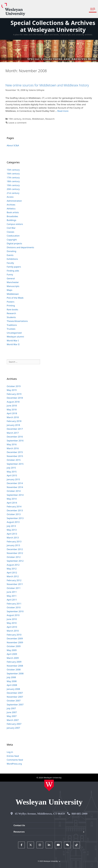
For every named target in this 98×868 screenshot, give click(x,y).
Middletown (38, 119)
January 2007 (13, 728)
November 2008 (15, 666)
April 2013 (12, 534)
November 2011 (15, 584)
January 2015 (13, 479)
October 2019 (14, 386)
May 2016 (12, 444)
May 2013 (12, 530)
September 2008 (15, 673)
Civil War (11, 228)
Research (50, 119)
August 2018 (13, 402)
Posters (11, 302)
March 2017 (13, 433)
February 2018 (14, 421)
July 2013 (11, 526)
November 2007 (15, 697)
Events (10, 255)
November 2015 (15, 456)
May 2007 (12, 716)
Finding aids (13, 271)
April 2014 (12, 503)
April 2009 (12, 654)
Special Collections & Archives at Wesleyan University (53, 26)
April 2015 (12, 475)
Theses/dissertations (17, 321)
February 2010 (14, 635)
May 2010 (12, 623)
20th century (13, 189)
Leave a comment (17, 123)
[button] (93, 9)
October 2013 (14, 514)
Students (11, 317)
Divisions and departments (20, 247)
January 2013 (13, 545)
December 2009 (15, 638)
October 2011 (14, 588)
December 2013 (15, 510)
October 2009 (14, 646)
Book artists (13, 212)
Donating (11, 251)
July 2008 (11, 677)
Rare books (12, 309)
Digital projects (14, 243)
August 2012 (13, 565)
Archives (27, 119)
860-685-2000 (79, 814)
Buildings (11, 220)
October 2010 (14, 607)
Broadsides (12, 216)
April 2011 (12, 600)
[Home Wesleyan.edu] (49, 785)
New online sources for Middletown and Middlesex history (47, 85)
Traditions (12, 325)
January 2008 (13, 689)
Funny (10, 274)
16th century (13, 174)
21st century (13, 193)
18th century (13, 181)
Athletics (11, 209)
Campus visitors (15, 224)
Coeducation (13, 236)
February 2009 (14, 662)
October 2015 (14, 460)
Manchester (13, 282)
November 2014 (15, 487)
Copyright (12, 240)
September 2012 (15, 561)
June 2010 (12, 619)
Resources (19, 832)
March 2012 (13, 576)
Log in (10, 752)
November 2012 (15, 553)
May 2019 (12, 390)
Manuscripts (13, 286)
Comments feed (15, 760)
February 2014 (14, 506)
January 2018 (13, 425)
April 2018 (12, 413)
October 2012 (14, 557)
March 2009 (13, 658)
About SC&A (13, 145)
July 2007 (11, 708)
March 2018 (13, 417)
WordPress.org (14, 764)
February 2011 (14, 604)
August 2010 (13, 615)
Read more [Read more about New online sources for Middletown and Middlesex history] (63, 111)
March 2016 (13, 448)
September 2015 (15, 464)
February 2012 (14, 580)
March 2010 (13, 631)
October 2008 (14, 670)
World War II (13, 344)
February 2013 (14, 541)
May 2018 (12, 409)
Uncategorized (14, 333)
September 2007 (15, 705)
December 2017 (15, 429)
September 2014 (15, 495)
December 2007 (15, 693)
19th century (15, 119)
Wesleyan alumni (15, 337)
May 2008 (12, 681)
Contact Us (19, 825)
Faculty (10, 263)
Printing (11, 306)
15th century (13, 170)
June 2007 (12, 712)
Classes (11, 232)
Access (10, 197)
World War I (13, 341)
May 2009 (12, 650)
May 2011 (12, 596)
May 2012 (12, 569)
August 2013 (13, 522)
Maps (10, 290)
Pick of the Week (15, 298)
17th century (13, 177)
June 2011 (12, 592)
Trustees (11, 329)
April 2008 (12, 685)
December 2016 (15, 437)
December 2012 (15, 549)
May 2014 (12, 499)
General (11, 278)
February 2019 (14, 394)
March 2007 (13, 720)
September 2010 (15, 611)
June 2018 (12, 406)
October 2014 (14, 491)
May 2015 (12, 472)
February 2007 (14, 724)
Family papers (14, 267)
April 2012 (12, 573)
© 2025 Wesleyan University (49, 861)
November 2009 (15, 642)
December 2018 (15, 398)
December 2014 (15, 483)
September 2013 (15, 518)
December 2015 (15, 452)
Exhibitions (12, 259)
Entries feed (13, 756)
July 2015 (11, 468)
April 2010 (12, 627)
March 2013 (13, 538)
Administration (14, 201)
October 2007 (14, 701)
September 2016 (15, 441)
